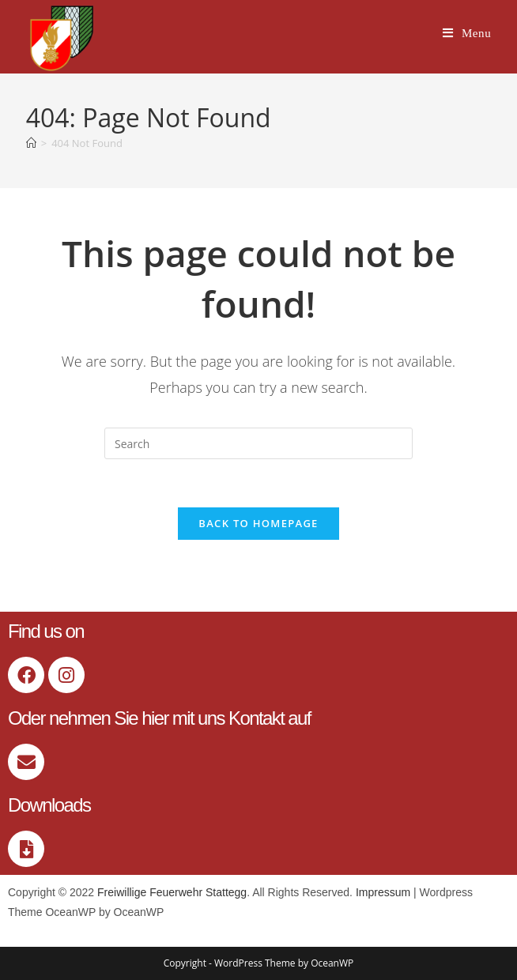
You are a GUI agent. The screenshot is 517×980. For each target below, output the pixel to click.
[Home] (31, 143)
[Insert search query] (258, 443)
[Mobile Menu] (467, 33)
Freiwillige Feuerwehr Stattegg (172, 892)
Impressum (383, 892)
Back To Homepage (258, 523)
